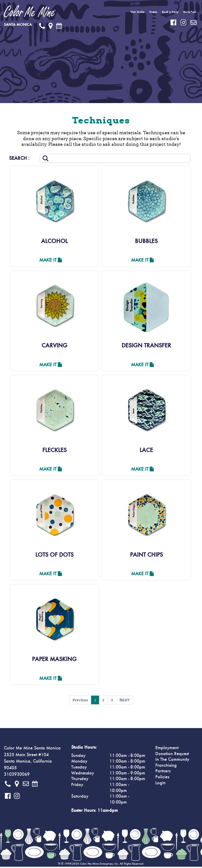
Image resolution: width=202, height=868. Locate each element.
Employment (167, 749)
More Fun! (190, 12)
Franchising (166, 767)
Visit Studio (138, 12)
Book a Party (170, 12)
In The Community (172, 761)
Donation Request (172, 755)
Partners (163, 772)
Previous (80, 701)
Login (160, 784)
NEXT (125, 701)
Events (153, 12)
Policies (162, 778)
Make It (50, 260)
